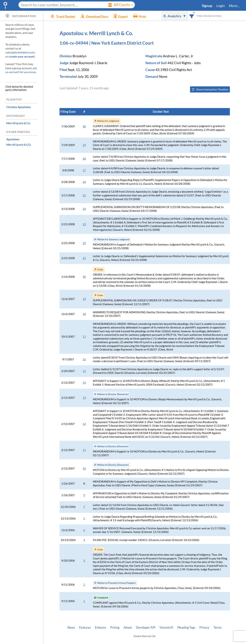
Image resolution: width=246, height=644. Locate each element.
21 (84, 258)
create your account (22, 56)
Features (85, 628)
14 (84, 383)
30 (84, 126)
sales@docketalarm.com (20, 52)
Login (221, 6)
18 (84, 314)
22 (84, 243)
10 (84, 468)
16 (84, 359)
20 (84, 277)
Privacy (204, 628)
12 (84, 424)
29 (84, 145)
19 (84, 299)
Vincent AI (166, 628)
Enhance (100, 628)
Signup (207, 6)
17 (84, 337)
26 (84, 182)
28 (84, 159)
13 (84, 398)
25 (84, 195)
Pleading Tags (186, 628)
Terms (218, 628)
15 (84, 371)
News (71, 628)
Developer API (146, 628)
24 (84, 209)
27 (84, 170)
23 (84, 224)
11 (84, 450)
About (128, 628)
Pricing (115, 628)
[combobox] (192, 16)
